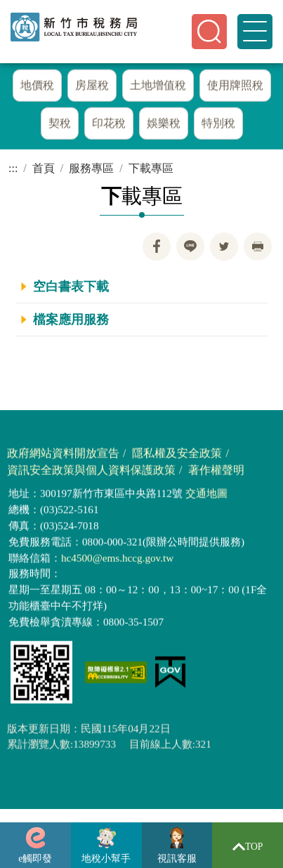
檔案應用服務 (71, 320)
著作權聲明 (216, 474)
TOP (248, 847)
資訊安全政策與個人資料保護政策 (91, 474)
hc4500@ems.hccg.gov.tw (117, 561)
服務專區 (91, 168)
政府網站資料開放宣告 (63, 457)
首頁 (44, 168)
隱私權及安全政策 (177, 457)
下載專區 (151, 168)
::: (13, 168)
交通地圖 (206, 497)
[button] (209, 32)
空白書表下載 (71, 287)
